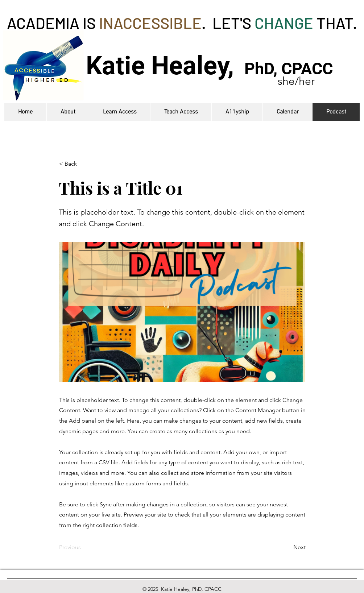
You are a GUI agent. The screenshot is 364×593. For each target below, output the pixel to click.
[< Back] (83, 164)
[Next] (288, 547)
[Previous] (83, 547)
